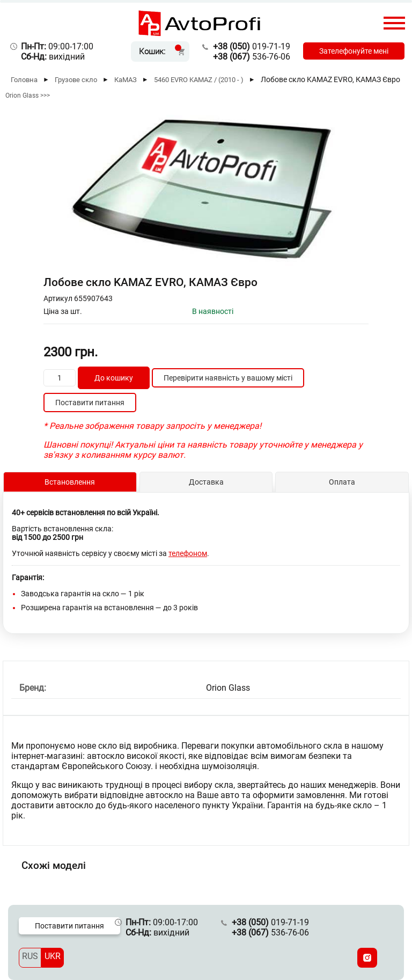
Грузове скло (76, 80)
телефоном (188, 553)
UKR (53, 956)
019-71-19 (252, 46)
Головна (24, 80)
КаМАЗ (126, 80)
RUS (30, 956)
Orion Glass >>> (28, 96)
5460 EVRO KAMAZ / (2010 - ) (199, 80)
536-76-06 (252, 57)
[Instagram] (367, 958)
